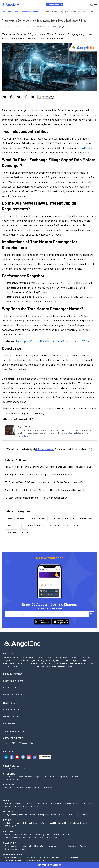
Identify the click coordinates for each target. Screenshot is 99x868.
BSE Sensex (87, 803)
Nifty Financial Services (37, 803)
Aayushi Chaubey (18, 27)
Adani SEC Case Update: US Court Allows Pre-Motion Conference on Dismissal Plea (45, 490)
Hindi (66, 519)
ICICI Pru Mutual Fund (13, 860)
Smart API (75, 777)
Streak (28, 787)
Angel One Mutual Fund (14, 857)
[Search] (92, 5)
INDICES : (7, 800)
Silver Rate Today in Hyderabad (18, 846)
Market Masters (86, 519)
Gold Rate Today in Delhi (40, 834)
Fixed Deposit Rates (12, 779)
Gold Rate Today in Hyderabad (17, 837)
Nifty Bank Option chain (33, 823)
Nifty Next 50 (56, 803)
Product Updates (62, 525)
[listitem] (56, 432)
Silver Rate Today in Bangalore (47, 846)
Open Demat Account (55, 5)
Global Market (54, 519)
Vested (37, 787)
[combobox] (63, 27)
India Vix (24, 806)
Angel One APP (10, 777)
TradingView (47, 787)
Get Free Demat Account (49, 865)
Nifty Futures (10, 815)
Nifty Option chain (12, 823)
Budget (9, 519)
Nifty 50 (8, 803)
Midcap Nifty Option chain (58, 823)
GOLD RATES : (9, 831)
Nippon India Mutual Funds (37, 860)
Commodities (21, 519)
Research (76, 525)
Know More (23, 436)
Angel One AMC (10, 769)
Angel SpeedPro (41, 777)
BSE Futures (82, 815)
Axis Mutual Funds (52, 857)
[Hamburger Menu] (96, 5)
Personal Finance (44, 525)
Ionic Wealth (24, 769)
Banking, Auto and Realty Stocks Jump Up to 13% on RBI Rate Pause (38, 474)
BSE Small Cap (11, 806)
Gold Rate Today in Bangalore (45, 837)
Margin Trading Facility (59, 777)
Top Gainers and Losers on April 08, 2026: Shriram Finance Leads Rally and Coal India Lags (49, 467)
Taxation (24, 532)
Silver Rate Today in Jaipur (16, 849)
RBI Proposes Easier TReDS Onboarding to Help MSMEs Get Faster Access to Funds (46, 482)
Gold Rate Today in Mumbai (16, 834)
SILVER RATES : (10, 843)
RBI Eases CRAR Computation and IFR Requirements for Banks (36, 498)
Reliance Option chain (81, 823)
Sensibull (8, 787)
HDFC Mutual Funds (71, 857)
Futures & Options (38, 519)
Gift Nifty (34, 806)
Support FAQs (26, 743)
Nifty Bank (19, 803)
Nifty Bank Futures (27, 815)
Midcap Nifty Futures (47, 815)
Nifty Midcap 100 (72, 803)
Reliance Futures (66, 815)
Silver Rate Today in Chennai (74, 846)
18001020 (10, 743)
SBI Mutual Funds (34, 857)
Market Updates (12, 525)
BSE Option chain (12, 826)
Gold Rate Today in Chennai (65, 834)
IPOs (74, 519)
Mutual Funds (28, 525)
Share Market (11, 532)
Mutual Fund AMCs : (13, 854)
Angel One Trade (25, 777)
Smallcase (18, 787)
